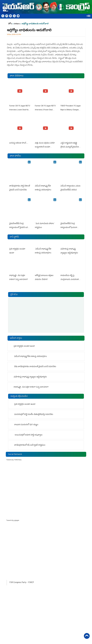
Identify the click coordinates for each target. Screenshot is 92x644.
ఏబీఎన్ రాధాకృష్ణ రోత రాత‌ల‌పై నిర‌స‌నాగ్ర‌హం (30, 355)
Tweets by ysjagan (13, 519)
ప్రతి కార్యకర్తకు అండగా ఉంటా (20, 248)
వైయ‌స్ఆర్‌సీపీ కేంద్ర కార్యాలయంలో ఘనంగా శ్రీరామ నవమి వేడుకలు (69, 227)
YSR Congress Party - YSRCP (22, 581)
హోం (10, 24)
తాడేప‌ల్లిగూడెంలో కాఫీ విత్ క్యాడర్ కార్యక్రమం (30, 444)
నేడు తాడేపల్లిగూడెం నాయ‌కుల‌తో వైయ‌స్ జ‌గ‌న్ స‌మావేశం (35, 366)
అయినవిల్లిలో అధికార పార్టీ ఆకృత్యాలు (28, 434)
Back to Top (87, 635)
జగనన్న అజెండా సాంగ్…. (18, 143)
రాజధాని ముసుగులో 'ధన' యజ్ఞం (26, 424)
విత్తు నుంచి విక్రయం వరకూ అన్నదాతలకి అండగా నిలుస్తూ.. (45, 147)
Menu (89, 16)
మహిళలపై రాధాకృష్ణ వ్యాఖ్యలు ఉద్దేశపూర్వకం (30, 376)
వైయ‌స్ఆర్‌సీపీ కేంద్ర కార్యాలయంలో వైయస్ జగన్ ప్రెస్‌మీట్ (19, 227)
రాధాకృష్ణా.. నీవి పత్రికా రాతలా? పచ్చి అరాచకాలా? (31, 386)
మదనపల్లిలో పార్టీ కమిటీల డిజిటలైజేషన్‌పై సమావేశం (34, 413)
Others (17, 24)
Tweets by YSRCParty (14, 459)
